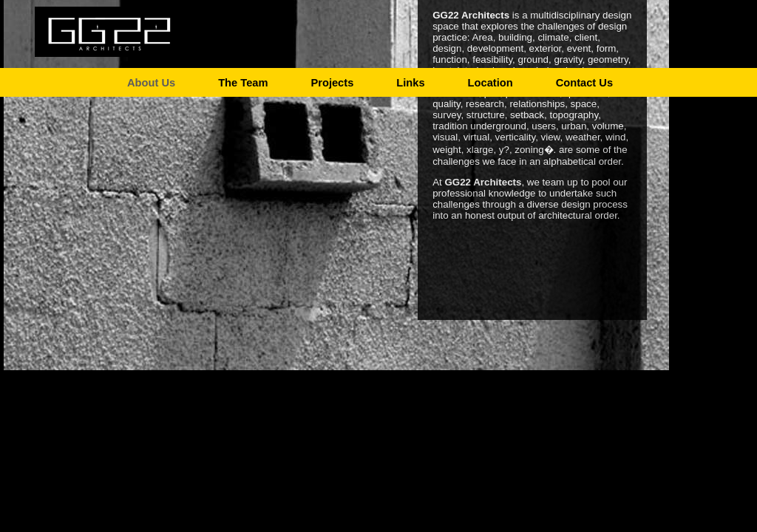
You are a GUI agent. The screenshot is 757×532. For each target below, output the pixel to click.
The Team (243, 81)
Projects (332, 81)
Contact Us (584, 81)
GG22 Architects (109, 30)
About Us (151, 81)
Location (490, 81)
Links (410, 81)
